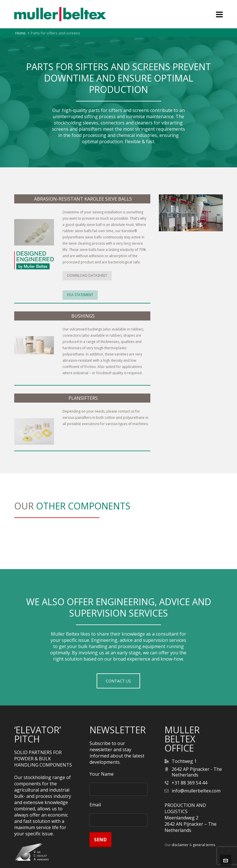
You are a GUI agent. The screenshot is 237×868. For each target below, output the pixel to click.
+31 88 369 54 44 (189, 783)
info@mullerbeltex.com (196, 791)
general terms (204, 845)
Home (20, 33)
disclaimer (180, 845)
